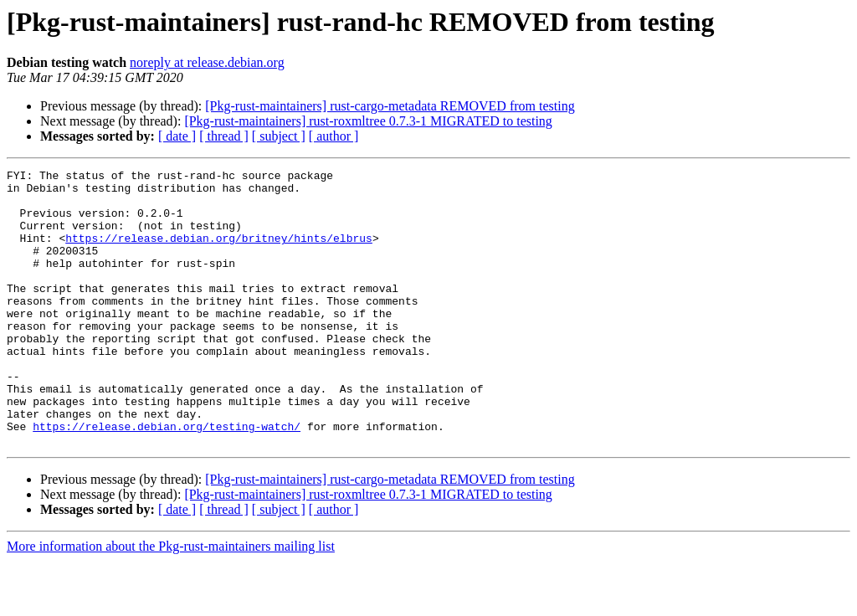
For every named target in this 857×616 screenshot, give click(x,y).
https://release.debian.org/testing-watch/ (167, 479)
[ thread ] (224, 136)
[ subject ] (279, 136)
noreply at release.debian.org (207, 62)
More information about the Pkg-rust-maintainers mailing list (171, 601)
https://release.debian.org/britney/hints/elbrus (219, 253)
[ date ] (177, 136)
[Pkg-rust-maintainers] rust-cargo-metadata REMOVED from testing (390, 106)
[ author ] (334, 136)
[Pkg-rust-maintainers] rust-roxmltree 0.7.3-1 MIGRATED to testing (368, 121)
